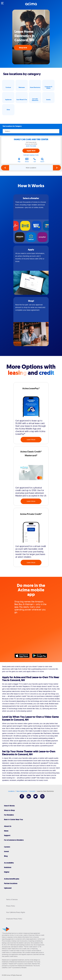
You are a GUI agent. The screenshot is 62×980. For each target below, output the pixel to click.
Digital (7, 872)
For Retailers (9, 815)
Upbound (8, 888)
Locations (11, 791)
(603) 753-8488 (31, 146)
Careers (7, 847)
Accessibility (9, 863)
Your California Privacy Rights (16, 912)
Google (41, 656)
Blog (6, 856)
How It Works (9, 806)
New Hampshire (22, 791)
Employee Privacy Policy (14, 919)
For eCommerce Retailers (14, 840)
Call (35, 160)
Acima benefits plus (12, 879)
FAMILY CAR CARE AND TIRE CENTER (31, 139)
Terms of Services (12, 900)
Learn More (31, 440)
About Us (8, 826)
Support (7, 835)
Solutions (8, 867)
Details (27, 160)
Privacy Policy (11, 906)
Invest (6, 851)
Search (42, 160)
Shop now (23, 48)
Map (19, 160)
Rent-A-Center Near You (13, 819)
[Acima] (31, 5)
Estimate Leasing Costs (31, 155)
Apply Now (31, 151)
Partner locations (11, 883)
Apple (23, 656)
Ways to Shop (9, 810)
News (6, 831)
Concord (32, 791)
